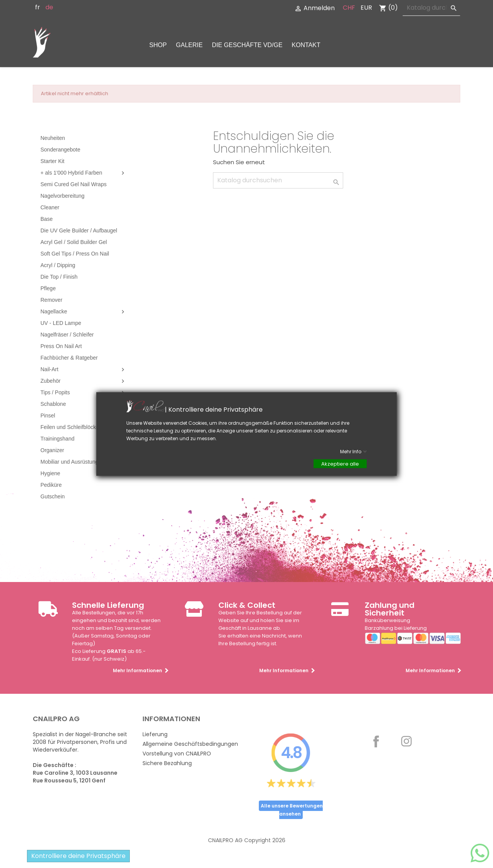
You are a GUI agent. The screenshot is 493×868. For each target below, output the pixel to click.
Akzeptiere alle (340, 464)
